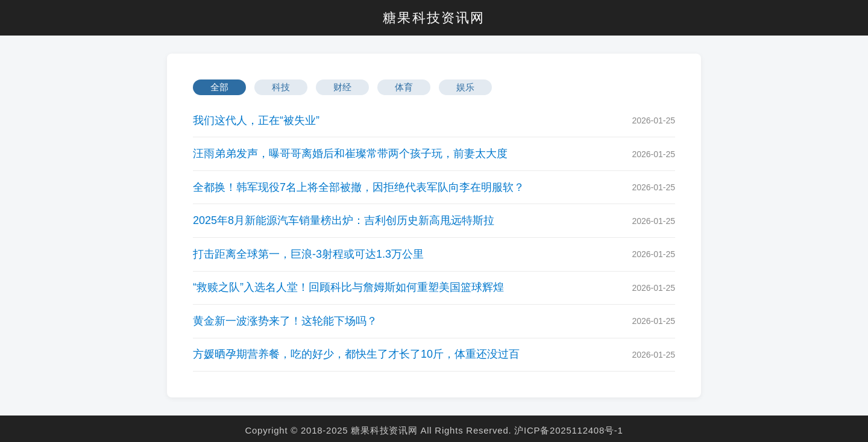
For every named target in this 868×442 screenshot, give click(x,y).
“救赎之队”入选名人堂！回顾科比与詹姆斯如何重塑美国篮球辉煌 (348, 287)
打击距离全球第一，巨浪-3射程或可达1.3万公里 (308, 254)
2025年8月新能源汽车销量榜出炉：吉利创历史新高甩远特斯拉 (344, 220)
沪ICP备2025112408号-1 (568, 430)
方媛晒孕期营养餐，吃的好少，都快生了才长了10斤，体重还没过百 (356, 354)
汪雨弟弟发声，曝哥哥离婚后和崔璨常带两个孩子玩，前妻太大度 (350, 154)
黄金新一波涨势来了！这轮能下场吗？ (285, 321)
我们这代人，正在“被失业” (256, 120)
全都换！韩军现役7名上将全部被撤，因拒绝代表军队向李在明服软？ (359, 187)
